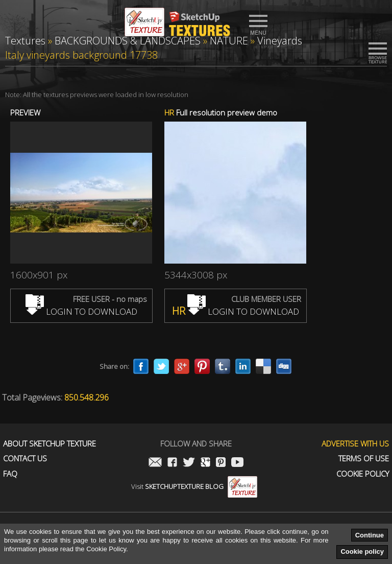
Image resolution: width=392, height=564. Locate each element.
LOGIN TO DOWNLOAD (81, 311)
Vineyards (280, 41)
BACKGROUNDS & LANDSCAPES (128, 41)
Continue (370, 535)
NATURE (229, 41)
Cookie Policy (363, 474)
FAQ (10, 474)
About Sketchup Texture (50, 444)
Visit (194, 486)
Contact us (25, 459)
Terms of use (364, 459)
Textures (25, 41)
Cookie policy (362, 551)
